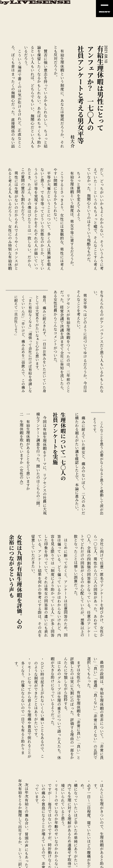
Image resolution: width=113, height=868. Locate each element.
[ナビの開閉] (104, 9)
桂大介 (73, 141)
